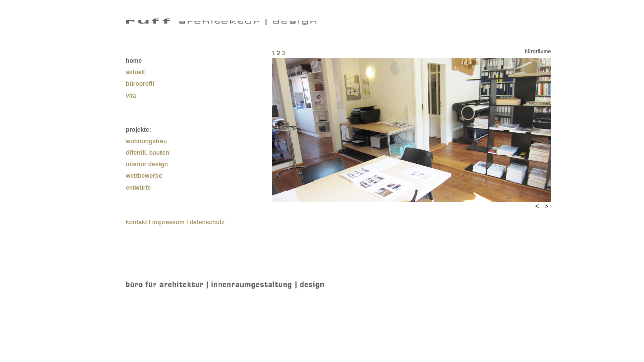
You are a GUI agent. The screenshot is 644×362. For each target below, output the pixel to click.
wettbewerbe (144, 176)
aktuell (135, 72)
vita (131, 96)
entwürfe (138, 188)
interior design (147, 164)
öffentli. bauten (147, 153)
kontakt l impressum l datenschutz (175, 222)
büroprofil (140, 84)
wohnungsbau (146, 141)
